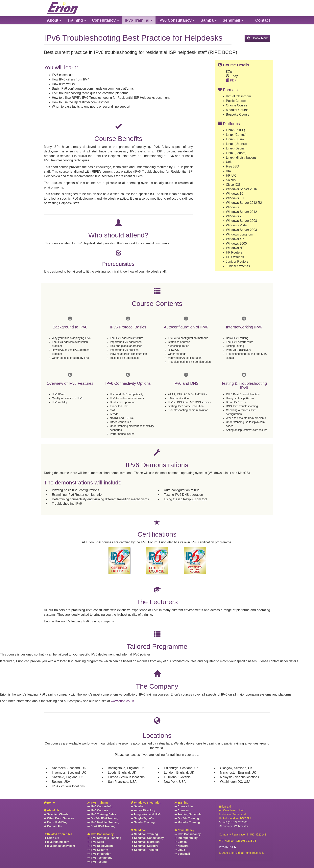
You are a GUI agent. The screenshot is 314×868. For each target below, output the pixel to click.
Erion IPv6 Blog (56, 822)
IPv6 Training (98, 803)
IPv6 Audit (96, 842)
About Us (52, 810)
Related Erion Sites (58, 834)
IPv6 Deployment (100, 846)
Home (49, 803)
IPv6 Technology (100, 858)
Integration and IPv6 (146, 814)
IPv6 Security (98, 850)
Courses (182, 810)
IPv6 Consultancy (101, 834)
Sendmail (139, 830)
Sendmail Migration (145, 842)
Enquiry (225, 826)
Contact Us (53, 826)
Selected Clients (56, 814)
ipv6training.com (57, 842)
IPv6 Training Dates (102, 814)
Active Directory (143, 810)
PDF (231, 80)
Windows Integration (146, 803)
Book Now (257, 38)
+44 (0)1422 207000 (233, 822)
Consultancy (184, 830)
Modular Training (187, 822)
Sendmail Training (144, 834)
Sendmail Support (144, 846)
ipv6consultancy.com (60, 846)
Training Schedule (188, 814)
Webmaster (241, 826)
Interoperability (186, 838)
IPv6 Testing (97, 862)
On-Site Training (187, 818)
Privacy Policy (228, 847)
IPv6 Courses (98, 810)
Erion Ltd (52, 838)
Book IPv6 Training (101, 826)
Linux (180, 850)
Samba (137, 806)
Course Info (184, 806)
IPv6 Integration (99, 854)
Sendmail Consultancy (147, 838)
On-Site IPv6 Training (103, 818)
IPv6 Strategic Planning (104, 838)
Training (181, 803)
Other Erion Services (59, 818)
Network (182, 846)
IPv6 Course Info (100, 806)
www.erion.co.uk (122, 701)
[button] (54, 20)
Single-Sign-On (142, 818)
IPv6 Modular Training (103, 822)
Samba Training (143, 822)
